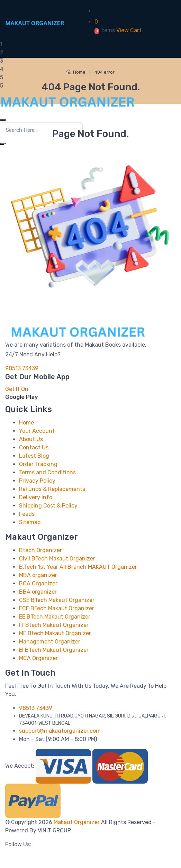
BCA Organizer (38, 583)
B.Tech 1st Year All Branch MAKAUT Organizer (78, 567)
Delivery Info (36, 497)
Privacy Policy (37, 481)
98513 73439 (22, 368)
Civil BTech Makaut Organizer (57, 559)
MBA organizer (38, 575)
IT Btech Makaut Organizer (54, 625)
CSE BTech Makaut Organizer (57, 600)
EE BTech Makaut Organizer (55, 617)
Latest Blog (34, 456)
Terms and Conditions (47, 472)
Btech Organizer (40, 550)
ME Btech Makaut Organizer (55, 633)
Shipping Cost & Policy (48, 506)
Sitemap (30, 522)
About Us (31, 439)
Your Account (37, 431)
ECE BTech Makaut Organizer (57, 608)
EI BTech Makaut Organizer (54, 650)
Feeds (27, 514)
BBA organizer (38, 592)
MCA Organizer (38, 658)
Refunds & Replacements (52, 489)
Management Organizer (50, 642)
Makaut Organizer (77, 822)
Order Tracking (38, 464)
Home (76, 72)
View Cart (129, 30)
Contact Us (34, 447)
